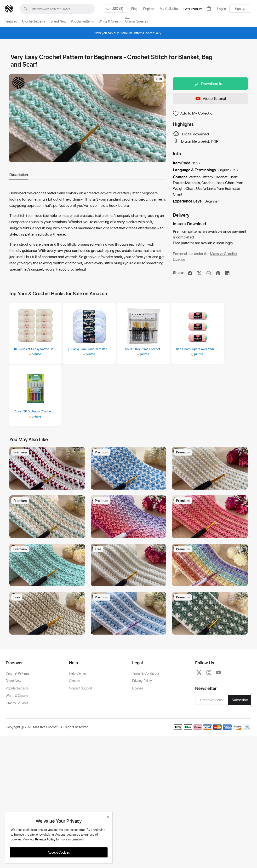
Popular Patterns (82, 21)
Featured (11, 21)
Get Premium (193, 9)
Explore (149, 9)
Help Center (77, 706)
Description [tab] (19, 174)
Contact (75, 714)
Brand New (58, 21)
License (138, 721)
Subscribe (240, 733)
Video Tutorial (210, 99)
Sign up (240, 9)
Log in (222, 9)
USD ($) (114, 9)
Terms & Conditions (146, 706)
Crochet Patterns (34, 21)
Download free (210, 83)
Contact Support (81, 721)
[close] (108, 817)
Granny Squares (137, 21)
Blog (134, 9)
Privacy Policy (142, 714)
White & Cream (110, 21)
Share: (178, 272)
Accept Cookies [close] (59, 852)
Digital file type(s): (192, 141)
